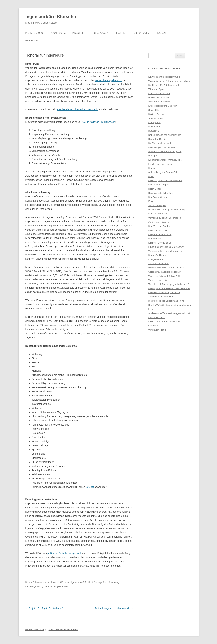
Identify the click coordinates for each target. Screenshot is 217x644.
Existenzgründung (34, 586)
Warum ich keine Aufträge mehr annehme (169, 81)
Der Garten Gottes (158, 197)
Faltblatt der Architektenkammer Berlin (77, 109)
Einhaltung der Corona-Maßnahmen (166, 247)
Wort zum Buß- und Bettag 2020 (165, 276)
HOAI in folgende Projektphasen (98, 122)
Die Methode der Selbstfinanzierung (166, 301)
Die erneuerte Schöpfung (161, 193)
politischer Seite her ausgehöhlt (64, 553)
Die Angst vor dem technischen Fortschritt (169, 288)
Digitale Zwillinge (157, 114)
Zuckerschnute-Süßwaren (161, 297)
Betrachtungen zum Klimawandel (114, 608)
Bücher (121, 33)
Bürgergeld (154, 131)
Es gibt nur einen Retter (160, 164)
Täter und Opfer (156, 89)
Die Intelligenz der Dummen (162, 147)
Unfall (151, 176)
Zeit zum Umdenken (158, 263)
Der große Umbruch (158, 255)
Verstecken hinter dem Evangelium (166, 251)
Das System (154, 122)
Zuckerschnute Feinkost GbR (68, 33)
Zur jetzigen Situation (159, 222)
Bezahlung (114, 582)
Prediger (153, 156)
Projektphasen (61, 586)
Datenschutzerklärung (36, 629)
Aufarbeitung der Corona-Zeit (163, 172)
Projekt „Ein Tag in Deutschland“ (44, 608)
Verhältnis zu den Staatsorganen (165, 218)
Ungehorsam (155, 239)
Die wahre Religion (158, 139)
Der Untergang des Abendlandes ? (166, 135)
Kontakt (161, 33)
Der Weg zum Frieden (159, 226)
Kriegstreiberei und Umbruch (163, 106)
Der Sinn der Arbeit (158, 214)
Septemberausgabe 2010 (108, 80)
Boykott (90, 487)
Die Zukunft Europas (159, 185)
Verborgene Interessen (160, 102)
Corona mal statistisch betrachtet (165, 272)
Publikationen (141, 33)
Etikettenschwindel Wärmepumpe (165, 160)
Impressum (32, 41)
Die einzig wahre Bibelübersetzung (166, 181)
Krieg (151, 201)
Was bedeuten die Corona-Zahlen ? (166, 268)
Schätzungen (101, 33)
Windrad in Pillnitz (157, 330)
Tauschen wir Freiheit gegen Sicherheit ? (169, 284)
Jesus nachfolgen (157, 205)
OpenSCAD (154, 326)
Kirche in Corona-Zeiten (160, 243)
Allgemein (75, 582)
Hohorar (49, 586)
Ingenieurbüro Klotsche (51, 17)
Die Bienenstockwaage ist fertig (164, 293)
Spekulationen (156, 118)
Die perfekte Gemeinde (160, 234)
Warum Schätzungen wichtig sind (165, 151)
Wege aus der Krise (158, 280)
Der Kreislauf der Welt (159, 93)
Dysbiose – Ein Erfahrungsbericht (165, 85)
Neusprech (154, 168)
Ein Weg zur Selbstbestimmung (164, 77)
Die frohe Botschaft (158, 230)
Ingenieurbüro (34, 33)
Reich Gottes (155, 189)
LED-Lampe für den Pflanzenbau (165, 322)
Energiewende (156, 259)
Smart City (154, 110)
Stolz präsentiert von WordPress (64, 629)
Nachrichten (154, 127)
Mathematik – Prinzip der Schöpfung (167, 210)
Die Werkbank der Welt (160, 143)
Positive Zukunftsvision (160, 98)
